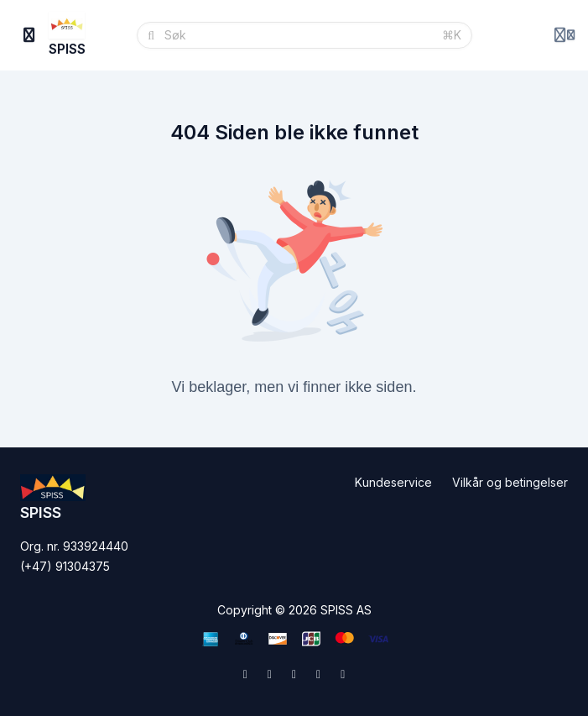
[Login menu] (565, 35)
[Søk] (298, 35)
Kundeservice (393, 482)
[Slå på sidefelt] (29, 35)
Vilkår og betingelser (510, 482)
